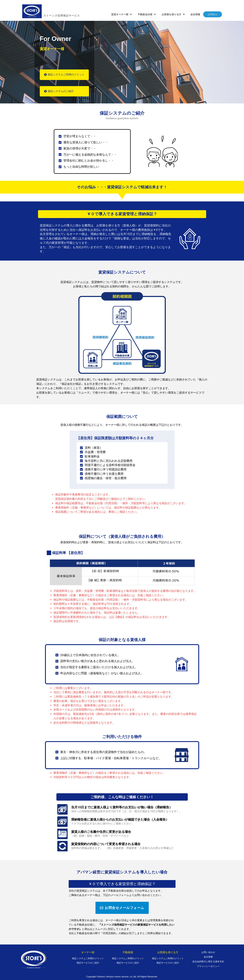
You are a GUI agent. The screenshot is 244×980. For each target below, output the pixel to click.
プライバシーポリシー (208, 966)
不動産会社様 (148, 14)
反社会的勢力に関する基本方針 (208, 962)
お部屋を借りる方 (174, 14)
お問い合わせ (208, 952)
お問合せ (213, 14)
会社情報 (196, 14)
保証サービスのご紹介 (88, 963)
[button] (124, 14)
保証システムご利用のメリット (88, 958)
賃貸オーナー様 (124, 14)
